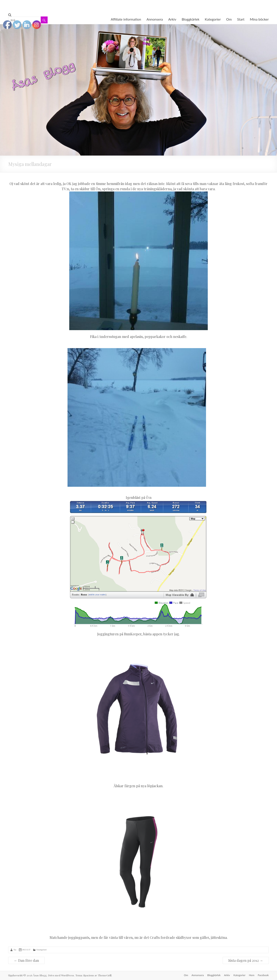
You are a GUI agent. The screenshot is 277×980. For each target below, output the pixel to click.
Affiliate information (126, 19)
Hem (252, 975)
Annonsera (155, 19)
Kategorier (213, 19)
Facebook (263, 975)
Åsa (15, 950)
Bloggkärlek (190, 19)
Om (229, 19)
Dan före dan (26, 960)
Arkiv (172, 19)
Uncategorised (41, 950)
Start (241, 19)
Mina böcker (259, 19)
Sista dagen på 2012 (246, 960)
